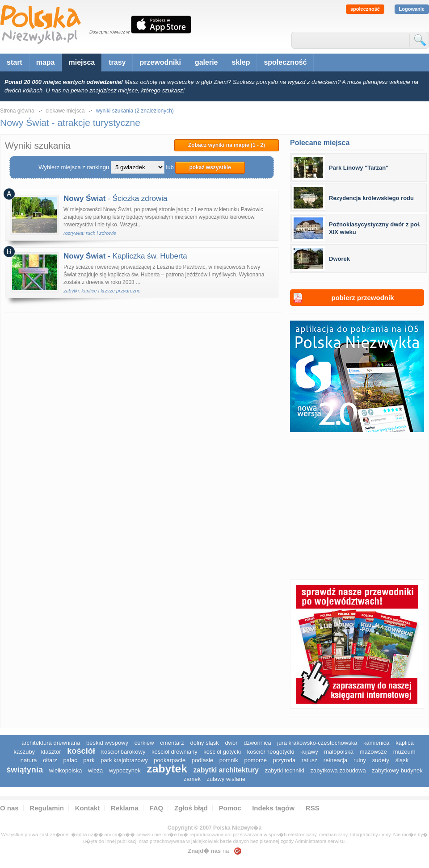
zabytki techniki (285, 770)
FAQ (156, 808)
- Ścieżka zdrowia (115, 198)
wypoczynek (125, 770)
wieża (95, 770)
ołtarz (50, 760)
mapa (46, 62)
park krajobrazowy (124, 760)
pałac (70, 760)
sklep (241, 62)
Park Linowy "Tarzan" (359, 168)
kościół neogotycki (271, 752)
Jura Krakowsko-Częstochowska (317, 743)
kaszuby (24, 752)
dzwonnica (257, 743)
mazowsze (373, 752)
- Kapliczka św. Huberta (125, 256)
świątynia (25, 770)
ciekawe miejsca (65, 111)
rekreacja (335, 760)
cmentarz (172, 743)
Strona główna (17, 111)
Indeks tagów (273, 808)
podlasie (202, 760)
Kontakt (88, 808)
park (89, 760)
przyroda (284, 760)
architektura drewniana (51, 743)
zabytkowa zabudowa (338, 770)
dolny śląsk (204, 743)
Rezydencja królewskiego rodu (371, 198)
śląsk (402, 760)
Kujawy (309, 752)
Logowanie (412, 9)
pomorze (255, 760)
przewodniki (160, 62)
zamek (192, 779)
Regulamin (47, 808)
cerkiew (144, 743)
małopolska (339, 752)
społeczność (365, 9)
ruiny (360, 760)
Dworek (339, 259)
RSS (313, 808)
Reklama (125, 808)
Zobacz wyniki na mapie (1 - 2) (227, 145)
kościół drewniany (175, 752)
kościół (81, 751)
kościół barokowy (123, 752)
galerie (206, 62)
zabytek (167, 769)
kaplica (404, 743)
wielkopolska (66, 770)
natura (29, 760)
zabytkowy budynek (397, 770)
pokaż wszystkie (210, 167)
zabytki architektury (226, 770)
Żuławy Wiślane (226, 779)
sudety (381, 760)
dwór (231, 743)
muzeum (404, 752)
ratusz (309, 760)
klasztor (51, 752)
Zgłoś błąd (191, 808)
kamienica (376, 743)
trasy (117, 62)
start (15, 62)
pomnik (229, 760)
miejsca (82, 62)
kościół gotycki (222, 752)
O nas (9, 808)
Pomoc (230, 808)
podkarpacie (170, 760)
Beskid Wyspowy (107, 743)
